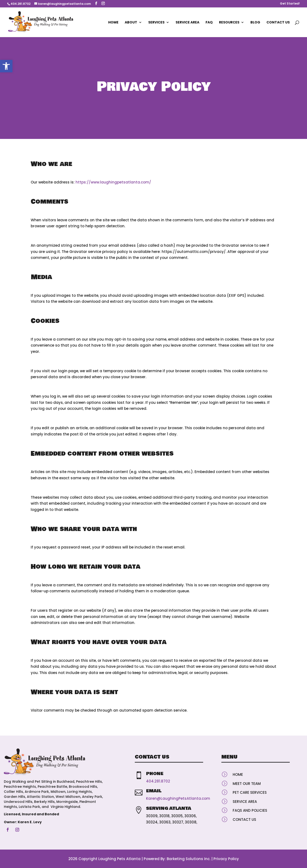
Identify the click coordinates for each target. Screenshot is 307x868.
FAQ (209, 23)
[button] (6, 66)
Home (113, 23)
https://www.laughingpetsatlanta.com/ (113, 182)
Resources (229, 23)
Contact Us (278, 23)
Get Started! (290, 4)
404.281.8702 (21, 4)
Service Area (187, 23)
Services (156, 23)
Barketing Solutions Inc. (189, 859)
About (131, 23)
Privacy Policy (226, 859)
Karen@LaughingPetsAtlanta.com (178, 798)
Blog (255, 23)
